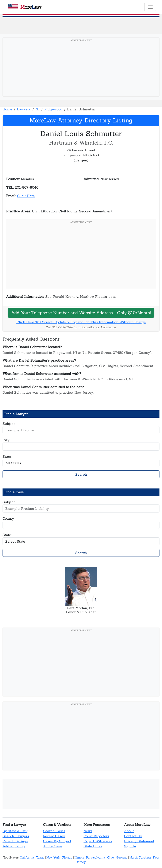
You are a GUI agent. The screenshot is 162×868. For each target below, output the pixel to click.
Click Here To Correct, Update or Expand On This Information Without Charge (81, 322)
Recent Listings (15, 841)
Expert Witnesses (98, 841)
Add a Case (52, 846)
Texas (40, 857)
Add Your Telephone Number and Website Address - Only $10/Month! (81, 313)
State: (7, 456)
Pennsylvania (96, 857)
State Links (93, 846)
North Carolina (140, 857)
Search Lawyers (16, 836)
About (129, 831)
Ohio (111, 857)
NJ (38, 109)
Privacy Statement (139, 841)
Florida (67, 857)
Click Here (26, 196)
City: (6, 440)
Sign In (130, 846)
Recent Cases (54, 836)
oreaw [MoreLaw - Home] (25, 7)
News (88, 831)
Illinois (79, 857)
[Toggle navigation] (150, 7)
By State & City (15, 831)
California (27, 857)
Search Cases (54, 831)
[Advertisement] (81, 74)
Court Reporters (96, 836)
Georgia (122, 857)
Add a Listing (14, 846)
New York (53, 857)
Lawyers (24, 109)
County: (9, 518)
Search (81, 474)
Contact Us (133, 836)
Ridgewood (53, 109)
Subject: (9, 424)
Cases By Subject (57, 841)
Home (7, 109)
